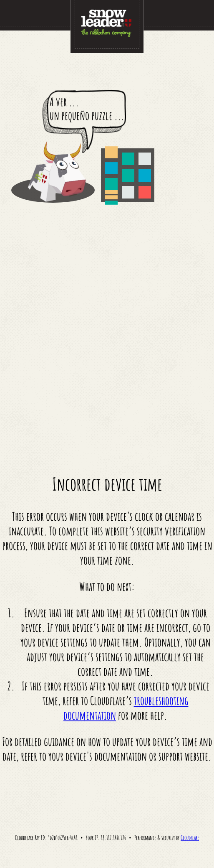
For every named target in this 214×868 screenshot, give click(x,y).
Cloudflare (190, 838)
